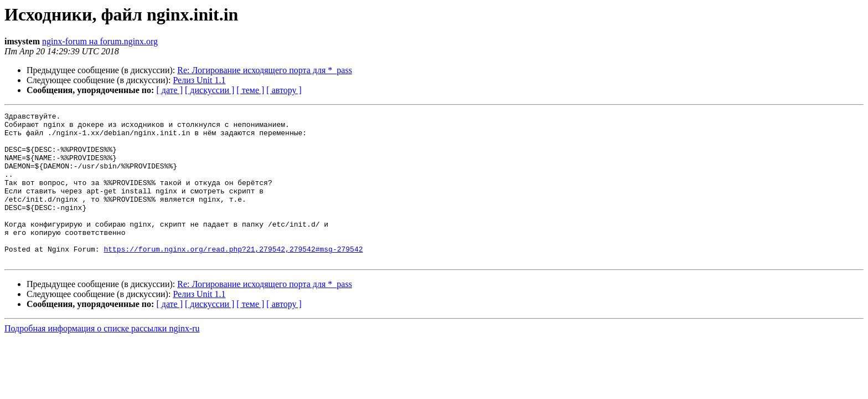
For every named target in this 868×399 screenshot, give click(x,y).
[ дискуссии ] (210, 90)
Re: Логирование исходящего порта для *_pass (265, 70)
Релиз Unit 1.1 (199, 80)
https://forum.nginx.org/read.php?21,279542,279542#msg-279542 (233, 277)
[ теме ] (250, 90)
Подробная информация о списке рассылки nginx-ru (102, 358)
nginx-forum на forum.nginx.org (100, 41)
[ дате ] (169, 90)
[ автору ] (284, 90)
